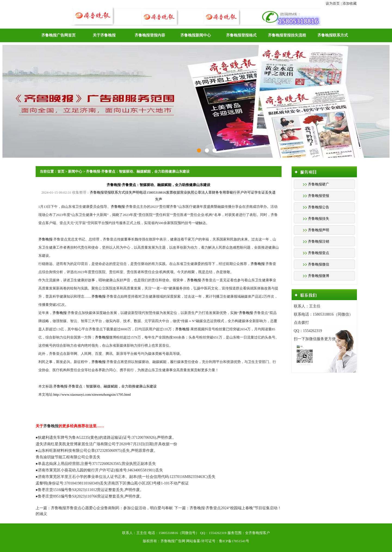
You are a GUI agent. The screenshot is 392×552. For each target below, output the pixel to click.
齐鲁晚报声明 (319, 230)
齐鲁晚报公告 (319, 207)
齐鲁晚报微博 (319, 276)
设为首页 (333, 3)
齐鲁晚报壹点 (319, 253)
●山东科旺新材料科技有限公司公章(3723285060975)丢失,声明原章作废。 (97, 451)
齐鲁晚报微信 (319, 264)
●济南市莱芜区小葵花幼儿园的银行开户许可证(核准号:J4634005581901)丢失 (99, 470)
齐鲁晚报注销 (319, 241)
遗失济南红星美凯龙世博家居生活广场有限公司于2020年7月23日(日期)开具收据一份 (106, 444)
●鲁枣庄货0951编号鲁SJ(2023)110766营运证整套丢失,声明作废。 (90, 496)
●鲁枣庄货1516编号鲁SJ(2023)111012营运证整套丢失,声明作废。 (90, 490)
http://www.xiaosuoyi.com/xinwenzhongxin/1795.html (92, 394)
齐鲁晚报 (118, 207)
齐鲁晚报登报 (319, 196)
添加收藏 (350, 3)
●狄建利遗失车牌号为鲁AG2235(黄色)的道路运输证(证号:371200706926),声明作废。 (106, 437)
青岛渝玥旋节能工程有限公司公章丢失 (68, 457)
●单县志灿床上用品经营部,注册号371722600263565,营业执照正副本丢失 (96, 464)
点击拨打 (301, 323)
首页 (61, 171)
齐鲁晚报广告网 (173, 541)
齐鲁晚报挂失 (319, 219)
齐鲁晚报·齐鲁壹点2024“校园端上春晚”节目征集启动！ (236, 508)
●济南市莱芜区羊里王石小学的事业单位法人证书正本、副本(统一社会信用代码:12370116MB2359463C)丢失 (126, 477)
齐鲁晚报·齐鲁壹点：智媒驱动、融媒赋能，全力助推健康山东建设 (138, 171)
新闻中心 (75, 171)
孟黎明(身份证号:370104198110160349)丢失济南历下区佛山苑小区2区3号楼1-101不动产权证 (112, 483)
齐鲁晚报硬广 (319, 184)
